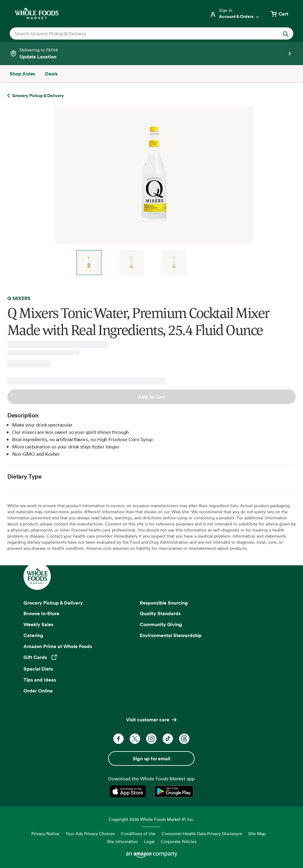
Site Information (122, 841)
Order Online (38, 691)
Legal (149, 841)
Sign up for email (151, 758)
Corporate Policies (179, 841)
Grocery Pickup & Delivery (53, 603)
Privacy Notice (45, 833)
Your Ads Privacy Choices (90, 833)
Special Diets (38, 669)
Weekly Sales (38, 624)
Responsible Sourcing (164, 603)
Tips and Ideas (40, 680)
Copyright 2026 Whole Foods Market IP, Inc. (151, 819)
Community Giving (161, 624)
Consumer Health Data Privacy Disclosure (202, 833)
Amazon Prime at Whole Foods (58, 646)
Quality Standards (160, 613)
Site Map (257, 833)
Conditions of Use (138, 833)
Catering (33, 635)
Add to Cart (151, 397)
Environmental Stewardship (171, 635)
